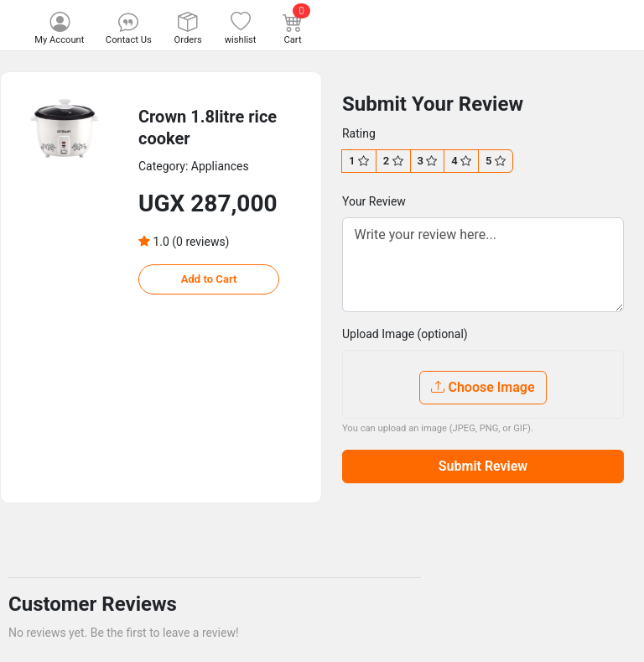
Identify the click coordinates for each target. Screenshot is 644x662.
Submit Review (483, 466)
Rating (359, 133)
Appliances (220, 166)
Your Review (374, 201)
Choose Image (483, 387)
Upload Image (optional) (405, 334)
